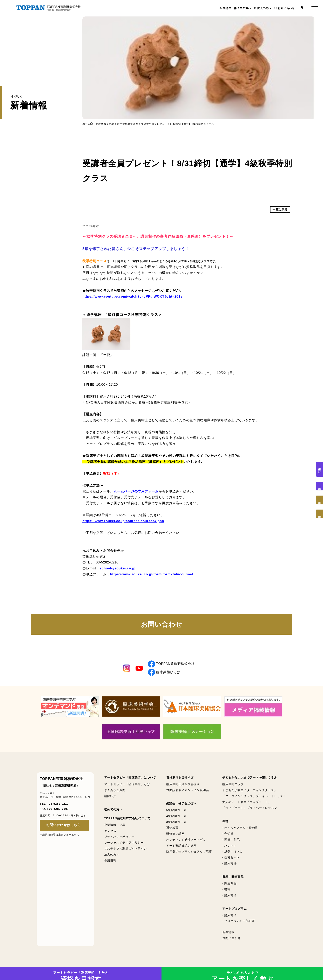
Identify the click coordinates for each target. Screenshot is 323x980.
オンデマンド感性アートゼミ (186, 840)
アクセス (110, 831)
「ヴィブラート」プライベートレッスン (250, 808)
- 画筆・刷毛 (231, 840)
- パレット (229, 846)
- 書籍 (226, 889)
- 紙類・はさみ (232, 852)
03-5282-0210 (59, 804)
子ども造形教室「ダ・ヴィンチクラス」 (250, 790)
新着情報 (101, 124)
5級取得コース (176, 810)
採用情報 (110, 860)
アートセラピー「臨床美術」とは (127, 784)
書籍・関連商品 (233, 877)
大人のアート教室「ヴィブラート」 (247, 802)
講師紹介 (110, 796)
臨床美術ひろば (164, 672)
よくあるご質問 (115, 790)
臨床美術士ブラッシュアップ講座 (189, 852)
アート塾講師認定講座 (181, 846)
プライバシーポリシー (119, 837)
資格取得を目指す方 (180, 777)
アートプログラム (234, 909)
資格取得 (319, 500)
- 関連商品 (229, 883)
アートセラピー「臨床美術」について (130, 777)
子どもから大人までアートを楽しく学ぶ (250, 777)
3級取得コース (176, 822)
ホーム (86, 124)
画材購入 (319, 514)
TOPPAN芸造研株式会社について (127, 818)
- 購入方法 (229, 863)
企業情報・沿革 (115, 825)
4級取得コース (176, 816)
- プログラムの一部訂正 (239, 921)
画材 (225, 821)
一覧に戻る (280, 238)
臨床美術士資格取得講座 (124, 124)
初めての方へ (113, 809)
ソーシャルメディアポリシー (124, 843)
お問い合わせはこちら (63, 825)
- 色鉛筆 (228, 834)
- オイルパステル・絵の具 (240, 828)
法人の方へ (264, 8)
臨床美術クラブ (233, 784)
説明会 (319, 486)
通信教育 (172, 828)
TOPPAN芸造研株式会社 (171, 664)
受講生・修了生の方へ (237, 8)
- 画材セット (231, 857)
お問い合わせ (286, 8)
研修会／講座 (175, 834)
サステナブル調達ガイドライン (126, 848)
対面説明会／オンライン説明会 (188, 790)
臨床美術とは (319, 469)
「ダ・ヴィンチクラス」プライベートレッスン (254, 796)
